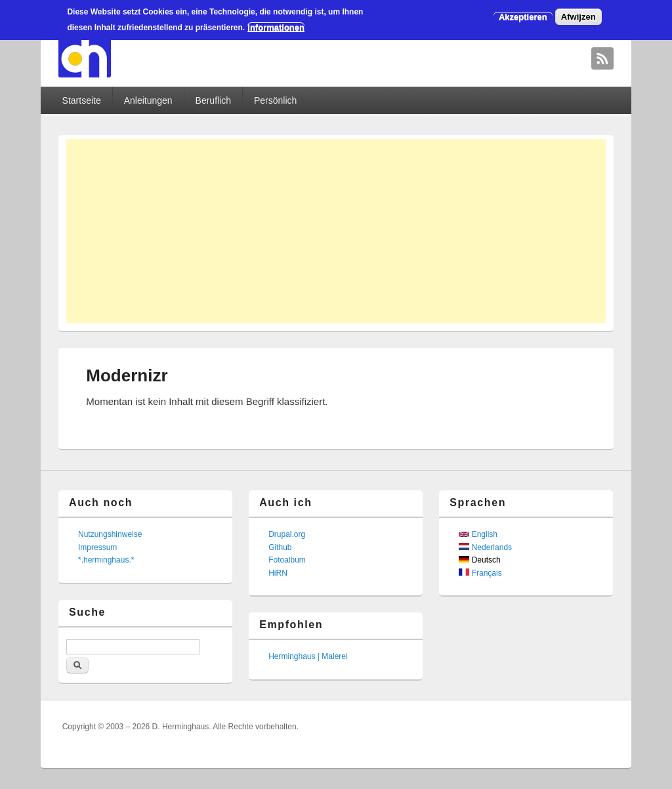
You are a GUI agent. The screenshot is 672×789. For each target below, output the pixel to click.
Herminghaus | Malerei (308, 656)
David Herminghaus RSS (602, 58)
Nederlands (485, 547)
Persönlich (275, 100)
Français (480, 573)
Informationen (276, 27)
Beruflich (213, 100)
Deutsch (479, 560)
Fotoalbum (287, 560)
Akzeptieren (523, 17)
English (478, 534)
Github (280, 547)
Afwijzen (578, 17)
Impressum (97, 547)
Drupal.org (287, 534)
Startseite (82, 100)
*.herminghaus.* (106, 560)
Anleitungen (148, 100)
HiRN (278, 573)
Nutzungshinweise (110, 534)
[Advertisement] (336, 231)
